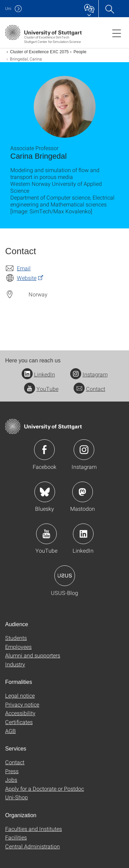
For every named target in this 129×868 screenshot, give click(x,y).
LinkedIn (38, 374)
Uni (8, 8)
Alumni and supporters (33, 655)
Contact (89, 389)
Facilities (16, 837)
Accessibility (20, 713)
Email (24, 268)
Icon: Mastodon (83, 492)
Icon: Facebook (44, 450)
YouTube (41, 389)
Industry (15, 664)
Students (16, 638)
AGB (10, 731)
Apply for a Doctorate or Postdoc (45, 788)
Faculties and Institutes (34, 829)
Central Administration (33, 846)
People (80, 52)
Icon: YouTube (46, 534)
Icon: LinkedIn (83, 534)
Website (27, 278)
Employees (18, 647)
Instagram (89, 374)
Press (12, 771)
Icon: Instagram (84, 450)
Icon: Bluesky (45, 492)
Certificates (19, 722)
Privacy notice (22, 704)
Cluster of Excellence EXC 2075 (39, 52)
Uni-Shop (17, 797)
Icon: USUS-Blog (65, 576)
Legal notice (20, 695)
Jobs (11, 780)
